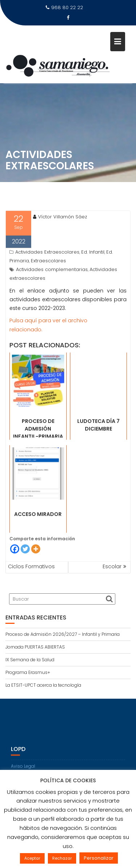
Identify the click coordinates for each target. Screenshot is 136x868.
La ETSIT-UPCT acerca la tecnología (43, 685)
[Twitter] (25, 564)
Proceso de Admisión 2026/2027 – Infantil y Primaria (63, 634)
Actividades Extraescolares (47, 268)
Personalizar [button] (99, 858)
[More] (36, 564)
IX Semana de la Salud (30, 660)
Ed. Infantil (93, 268)
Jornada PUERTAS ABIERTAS (35, 647)
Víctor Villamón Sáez (60, 232)
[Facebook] (15, 564)
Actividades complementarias (52, 285)
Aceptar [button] (32, 858)
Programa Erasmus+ (28, 672)
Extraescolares (48, 276)
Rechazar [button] (62, 858)
